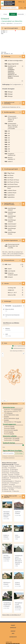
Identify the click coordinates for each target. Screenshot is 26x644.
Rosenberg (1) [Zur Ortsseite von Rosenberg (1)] (15, 483)
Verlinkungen (6, 301)
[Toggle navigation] (21, 2)
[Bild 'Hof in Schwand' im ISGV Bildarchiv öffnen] (19, 533)
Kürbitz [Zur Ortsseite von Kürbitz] (18, 474)
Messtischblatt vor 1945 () (13, 422)
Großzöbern (11, 69)
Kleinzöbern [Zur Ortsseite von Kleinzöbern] (15, 471)
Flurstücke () (9, 434)
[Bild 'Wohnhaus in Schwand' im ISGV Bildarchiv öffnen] (7, 580)
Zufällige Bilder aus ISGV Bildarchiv (9, 497)
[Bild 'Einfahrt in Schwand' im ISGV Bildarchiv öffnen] (7, 533)
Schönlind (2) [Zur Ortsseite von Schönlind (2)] (18, 486)
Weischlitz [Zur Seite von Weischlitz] (19, 21)
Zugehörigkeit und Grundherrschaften (8, 204)
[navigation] (13, 14)
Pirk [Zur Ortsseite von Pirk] (22, 478)
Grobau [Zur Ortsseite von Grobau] (5, 468)
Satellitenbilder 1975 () (12, 440)
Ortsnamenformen (8, 260)
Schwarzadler (21, 14)
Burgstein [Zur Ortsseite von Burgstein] (6, 466)
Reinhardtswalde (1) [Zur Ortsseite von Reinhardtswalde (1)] (9, 481)
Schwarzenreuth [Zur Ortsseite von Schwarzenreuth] (8, 486)
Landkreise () (9, 426)
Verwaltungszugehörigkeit (10, 169)
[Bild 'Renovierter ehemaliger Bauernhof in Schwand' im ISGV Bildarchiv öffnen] (7, 511)
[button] (23, 66)
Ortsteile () (9, 432)
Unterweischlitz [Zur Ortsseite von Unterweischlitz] (7, 491)
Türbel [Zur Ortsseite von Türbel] (12, 490)
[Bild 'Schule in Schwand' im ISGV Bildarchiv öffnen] (19, 580)
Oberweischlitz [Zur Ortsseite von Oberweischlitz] (15, 478)
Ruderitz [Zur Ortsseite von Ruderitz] (6, 485)
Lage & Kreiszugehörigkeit (10, 28)
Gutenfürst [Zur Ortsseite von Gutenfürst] (6, 469)
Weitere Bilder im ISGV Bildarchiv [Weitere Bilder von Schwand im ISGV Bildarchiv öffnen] (12, 615)
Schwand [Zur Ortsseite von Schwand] (12, 485)
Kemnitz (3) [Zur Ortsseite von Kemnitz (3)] (6, 471)
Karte (4, 343)
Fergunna (10, 413)
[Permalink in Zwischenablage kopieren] (24, 306)
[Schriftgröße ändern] (21, 8)
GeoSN (19, 422)
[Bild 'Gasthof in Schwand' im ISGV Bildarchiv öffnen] (19, 511)
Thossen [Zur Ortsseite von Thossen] (19, 488)
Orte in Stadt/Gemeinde (20, 346)
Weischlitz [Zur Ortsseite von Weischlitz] (16, 491)
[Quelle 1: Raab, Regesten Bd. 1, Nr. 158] (23, 265)
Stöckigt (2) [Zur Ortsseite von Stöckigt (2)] (12, 488)
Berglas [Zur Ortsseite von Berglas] (17, 464)
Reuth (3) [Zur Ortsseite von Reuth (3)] (18, 481)
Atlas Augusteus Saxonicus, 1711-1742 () (13, 412)
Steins (9, 64)
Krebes (10, 76)
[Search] (10, 8)
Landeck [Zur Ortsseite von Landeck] (6, 476)
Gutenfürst (11, 71)
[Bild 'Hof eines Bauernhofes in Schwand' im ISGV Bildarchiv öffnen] (7, 556)
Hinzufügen (19, 453)
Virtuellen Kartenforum (9, 458)
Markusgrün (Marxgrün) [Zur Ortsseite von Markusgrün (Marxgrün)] (16, 476)
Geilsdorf (10, 68)
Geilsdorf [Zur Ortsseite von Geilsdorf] (19, 466)
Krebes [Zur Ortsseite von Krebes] (5, 474)
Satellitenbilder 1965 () (12, 438)
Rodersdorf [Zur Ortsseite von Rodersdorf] (6, 483)
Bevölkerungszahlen (8, 112)
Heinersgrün (11, 73)
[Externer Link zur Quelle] (21, 265)
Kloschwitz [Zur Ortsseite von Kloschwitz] (6, 473)
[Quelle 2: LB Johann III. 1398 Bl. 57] (23, 266)
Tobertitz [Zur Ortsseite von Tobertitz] (6, 490)
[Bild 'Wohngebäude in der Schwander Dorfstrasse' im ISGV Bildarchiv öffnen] (19, 602)
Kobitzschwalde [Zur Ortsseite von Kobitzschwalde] (15, 473)
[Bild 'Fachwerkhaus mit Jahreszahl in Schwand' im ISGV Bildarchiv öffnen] (7, 602)
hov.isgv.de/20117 (17, 306)
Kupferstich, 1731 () (13, 410)
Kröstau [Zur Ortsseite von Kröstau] (11, 474)
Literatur (5, 283)
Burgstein (10, 78)
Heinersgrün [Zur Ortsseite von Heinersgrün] (15, 469)
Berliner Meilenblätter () (11, 416)
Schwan (5, 14)
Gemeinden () (9, 428)
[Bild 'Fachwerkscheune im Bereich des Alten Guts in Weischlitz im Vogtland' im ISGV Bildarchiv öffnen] (19, 556)
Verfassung (6, 56)
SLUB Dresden (17, 410)
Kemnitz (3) (11, 74)
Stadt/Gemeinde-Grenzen (19, 348)
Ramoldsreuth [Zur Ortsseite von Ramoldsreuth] (7, 479)
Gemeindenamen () (11, 430)
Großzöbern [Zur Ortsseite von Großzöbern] (13, 468)
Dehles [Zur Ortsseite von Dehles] (12, 466)
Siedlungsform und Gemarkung (8, 103)
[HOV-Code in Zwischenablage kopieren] (14, 24)
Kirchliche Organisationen (10, 240)
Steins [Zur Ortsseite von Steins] (5, 488)
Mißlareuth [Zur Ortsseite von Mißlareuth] (6, 478)
